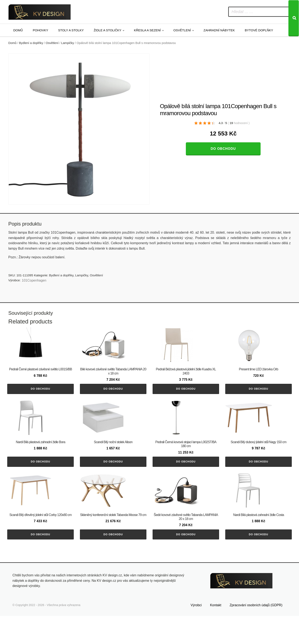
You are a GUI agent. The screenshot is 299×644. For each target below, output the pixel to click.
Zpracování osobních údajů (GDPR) (256, 633)
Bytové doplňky (259, 30)
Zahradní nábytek (219, 30)
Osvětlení (182, 30)
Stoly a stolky (71, 30)
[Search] (294, 18)
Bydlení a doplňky (31, 43)
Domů (18, 30)
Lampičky (68, 43)
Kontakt (216, 633)
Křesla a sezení (147, 30)
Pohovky (40, 30)
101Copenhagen (34, 280)
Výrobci (196, 633)
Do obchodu (223, 149)
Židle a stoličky (107, 30)
